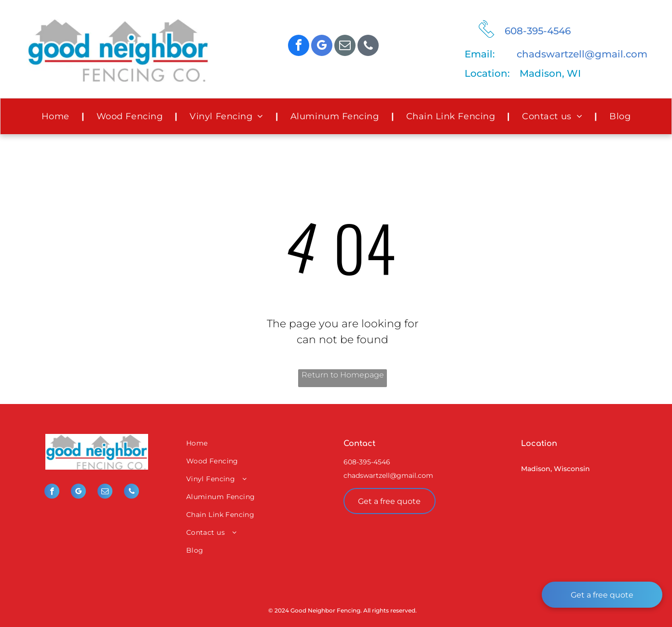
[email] (345, 47)
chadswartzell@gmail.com (582, 54)
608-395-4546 (538, 31)
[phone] (368, 47)
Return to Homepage (343, 375)
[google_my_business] (322, 47)
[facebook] (299, 47)
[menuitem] (57, 117)
